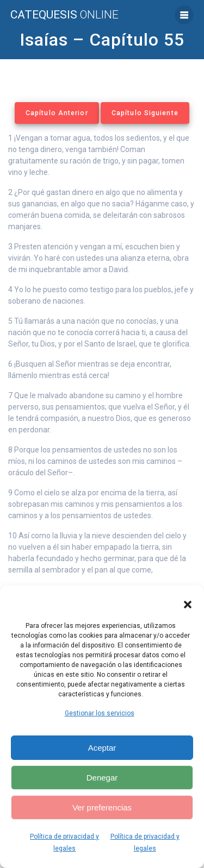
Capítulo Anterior (57, 113)
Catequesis (64, 15)
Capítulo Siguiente (145, 113)
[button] (188, 605)
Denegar (102, 778)
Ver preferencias (102, 807)
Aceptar (102, 748)
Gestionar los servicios (100, 713)
